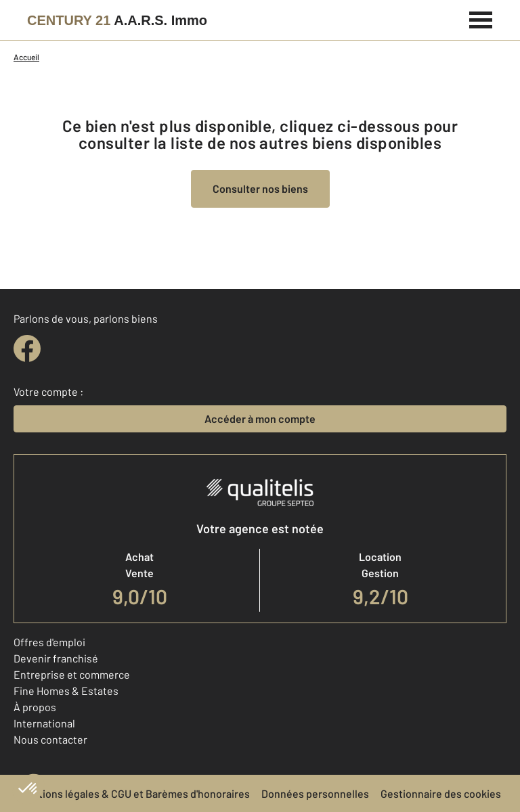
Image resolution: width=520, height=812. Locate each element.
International (44, 723)
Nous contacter (50, 739)
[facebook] (27, 348)
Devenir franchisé (56, 658)
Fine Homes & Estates (66, 691)
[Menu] (481, 18)
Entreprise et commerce (72, 674)
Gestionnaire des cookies (441, 793)
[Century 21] (117, 20)
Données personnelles (315, 793)
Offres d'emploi (49, 642)
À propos (35, 707)
